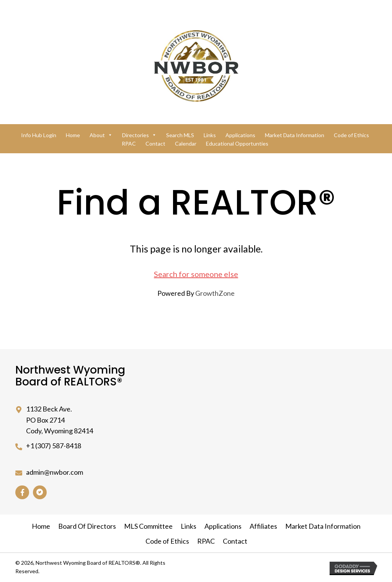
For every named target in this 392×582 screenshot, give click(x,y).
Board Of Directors (87, 526)
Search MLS (180, 135)
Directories (139, 135)
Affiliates (263, 526)
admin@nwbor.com (55, 472)
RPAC (129, 143)
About (101, 135)
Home (73, 135)
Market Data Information (295, 135)
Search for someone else (196, 274)
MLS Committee (148, 526)
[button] (22, 492)
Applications (240, 135)
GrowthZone (215, 293)
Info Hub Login (39, 135)
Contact (155, 143)
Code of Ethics (351, 135)
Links (210, 135)
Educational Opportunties (237, 143)
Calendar (186, 143)
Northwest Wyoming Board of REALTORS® (70, 376)
